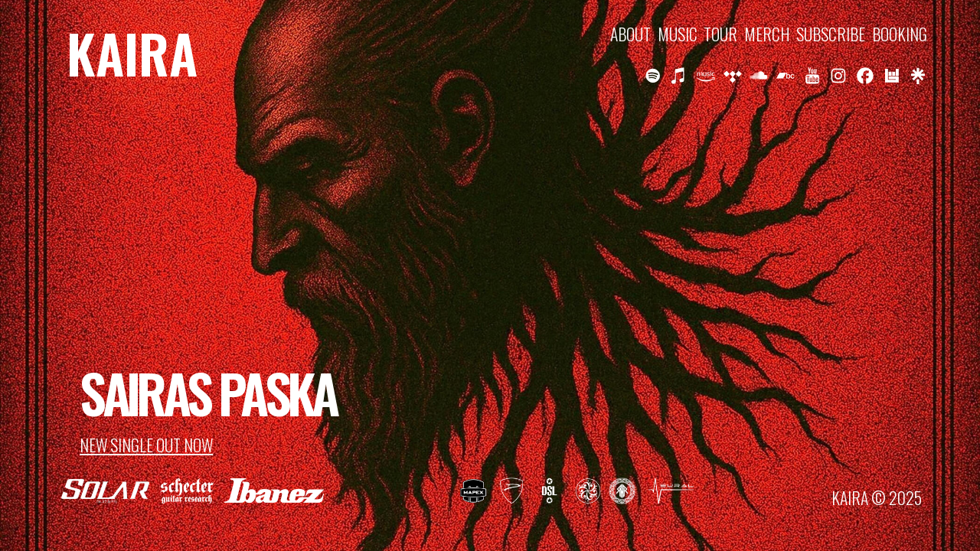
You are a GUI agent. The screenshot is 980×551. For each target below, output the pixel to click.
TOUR (720, 34)
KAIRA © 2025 (877, 497)
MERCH (767, 34)
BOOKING (900, 34)
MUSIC (678, 34)
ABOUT (630, 34)
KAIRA (132, 52)
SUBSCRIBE (831, 34)
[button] (653, 76)
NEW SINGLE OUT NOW (146, 445)
